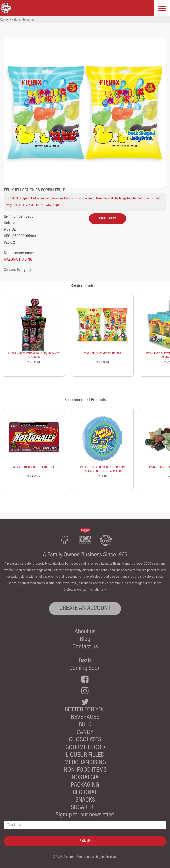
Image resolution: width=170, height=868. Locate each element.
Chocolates (85, 740)
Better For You (85, 710)
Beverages (85, 718)
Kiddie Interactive (23, 20)
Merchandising (85, 763)
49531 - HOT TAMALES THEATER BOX (34, 467)
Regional (85, 793)
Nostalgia (85, 778)
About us (85, 632)
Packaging (85, 785)
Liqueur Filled (85, 755)
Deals (85, 661)
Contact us (85, 647)
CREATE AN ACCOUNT (85, 609)
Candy (4, 20)
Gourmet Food (85, 748)
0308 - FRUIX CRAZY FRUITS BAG (102, 354)
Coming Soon (85, 668)
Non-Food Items (85, 770)
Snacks (85, 800)
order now (108, 219)
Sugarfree (85, 808)
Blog (85, 639)
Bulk (85, 725)
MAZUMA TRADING (18, 260)
